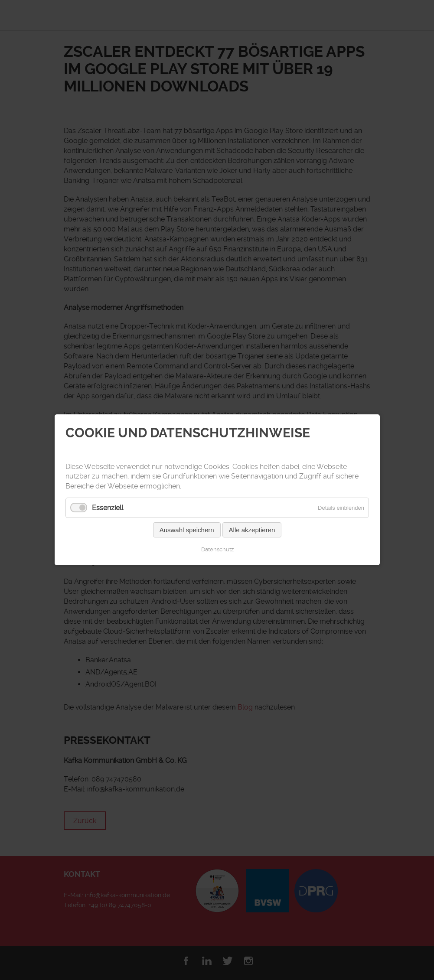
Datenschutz (217, 550)
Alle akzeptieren (252, 530)
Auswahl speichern (186, 530)
